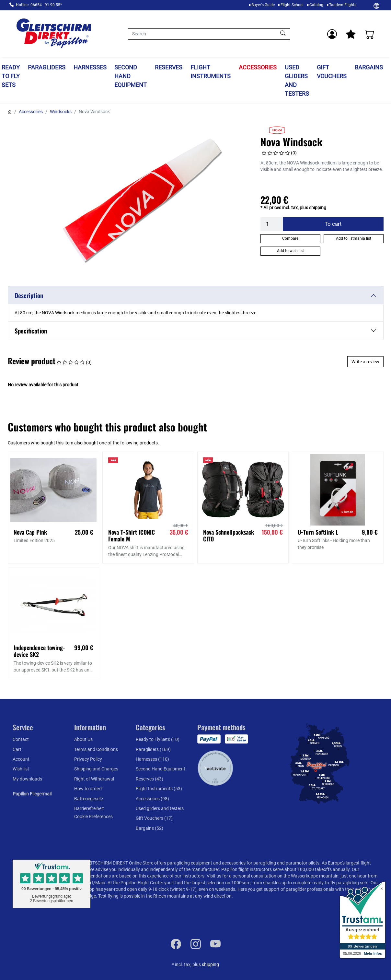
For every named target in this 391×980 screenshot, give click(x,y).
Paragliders (47, 67)
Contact (21, 739)
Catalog (316, 5)
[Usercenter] (332, 34)
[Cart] (370, 34)
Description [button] (29, 295)
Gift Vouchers (332, 72)
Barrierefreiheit (89, 808)
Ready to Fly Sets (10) (158, 739)
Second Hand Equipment (131, 76)
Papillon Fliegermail (32, 794)
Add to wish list (290, 251)
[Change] (376, 6)
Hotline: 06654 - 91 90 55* (39, 5)
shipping (210, 964)
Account (21, 759)
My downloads (27, 779)
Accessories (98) (152, 799)
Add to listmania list (354, 238)
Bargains (369, 67)
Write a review (365, 362)
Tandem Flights (343, 5)
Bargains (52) (149, 828)
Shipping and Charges (96, 769)
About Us (83, 739)
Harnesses (90, 67)
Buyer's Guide (263, 5)
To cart (333, 224)
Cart (17, 749)
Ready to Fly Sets (11, 76)
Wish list (21, 769)
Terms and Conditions (96, 749)
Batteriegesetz (89, 799)
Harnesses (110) (152, 759)
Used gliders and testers (297, 80)
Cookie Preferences (93, 817)
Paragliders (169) (153, 749)
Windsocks (61, 112)
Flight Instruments (211, 72)
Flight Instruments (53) (159, 789)
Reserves (169, 67)
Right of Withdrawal (94, 779)
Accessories (258, 67)
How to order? (88, 789)
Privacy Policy (88, 759)
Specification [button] (31, 331)
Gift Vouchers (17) (154, 818)
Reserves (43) (149, 779)
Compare (290, 238)
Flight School (292, 5)
